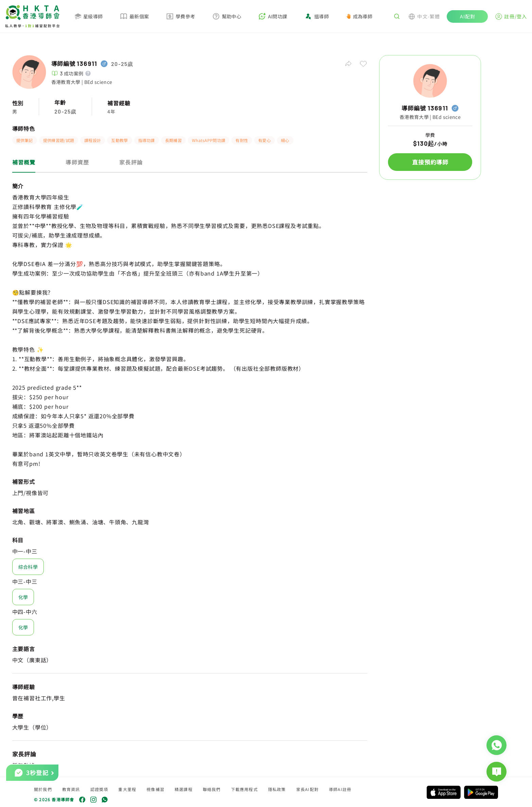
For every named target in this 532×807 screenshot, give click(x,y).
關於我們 (43, 789)
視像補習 (155, 789)
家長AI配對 (307, 789)
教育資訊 (71, 789)
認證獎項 (99, 789)
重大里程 (127, 789)
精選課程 (184, 789)
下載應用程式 (244, 789)
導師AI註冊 (340, 789)
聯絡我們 (212, 789)
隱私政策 (277, 789)
